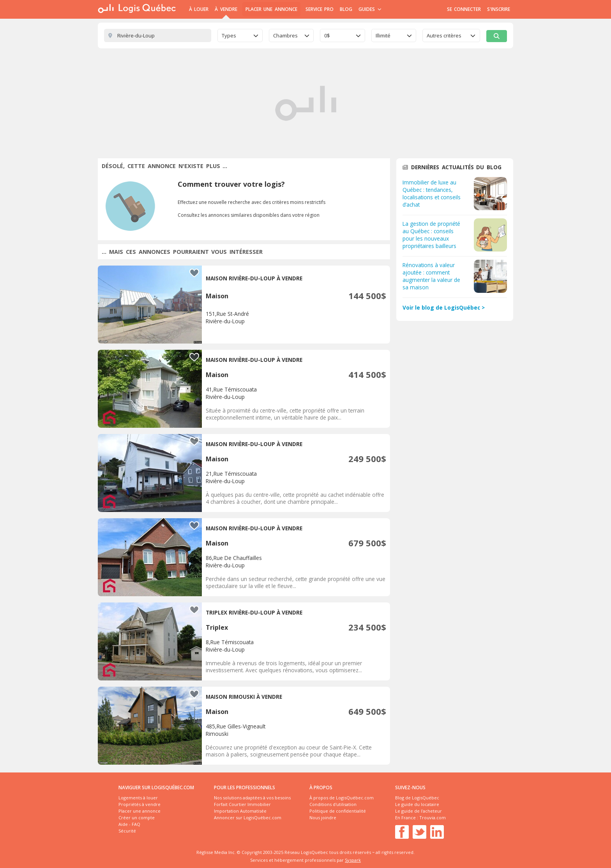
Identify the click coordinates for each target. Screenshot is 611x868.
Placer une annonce (271, 9)
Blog (346, 9)
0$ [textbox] (327, 35)
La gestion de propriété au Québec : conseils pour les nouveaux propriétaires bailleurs (431, 235)
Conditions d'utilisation (333, 804)
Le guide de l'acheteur (419, 811)
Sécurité (127, 831)
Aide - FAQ (129, 824)
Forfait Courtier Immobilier (242, 804)
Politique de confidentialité (338, 811)
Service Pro (320, 9)
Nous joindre (323, 818)
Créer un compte (137, 818)
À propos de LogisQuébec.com (342, 798)
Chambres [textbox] (285, 35)
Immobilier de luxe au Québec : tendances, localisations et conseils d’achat (432, 193)
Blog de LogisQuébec (417, 798)
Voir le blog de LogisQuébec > (444, 307)
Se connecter (464, 9)
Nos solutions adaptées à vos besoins (252, 798)
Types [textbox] (229, 35)
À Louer (199, 9)
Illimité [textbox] (383, 35)
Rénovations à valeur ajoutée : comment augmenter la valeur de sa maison (431, 276)
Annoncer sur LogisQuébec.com (248, 818)
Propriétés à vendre (140, 804)
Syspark (353, 860)
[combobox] (240, 35)
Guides (370, 9)
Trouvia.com (433, 818)
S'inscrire (499, 9)
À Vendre (226, 9)
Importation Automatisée (240, 811)
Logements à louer (138, 798)
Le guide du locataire (417, 804)
